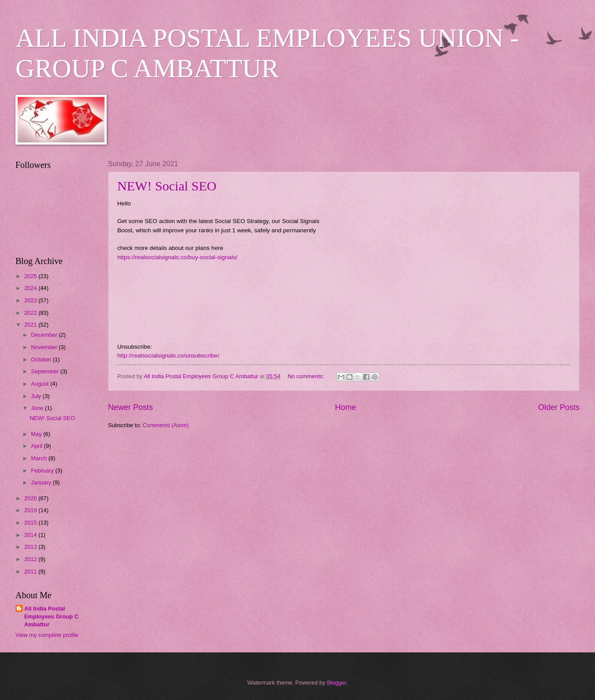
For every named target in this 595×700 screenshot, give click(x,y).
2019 (31, 510)
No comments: (307, 376)
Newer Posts (130, 407)
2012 (31, 559)
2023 (31, 300)
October (42, 359)
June (38, 408)
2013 (31, 547)
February (43, 471)
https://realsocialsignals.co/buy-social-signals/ (177, 257)
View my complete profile (47, 635)
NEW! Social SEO (167, 186)
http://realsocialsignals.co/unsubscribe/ (168, 356)
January (42, 482)
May (37, 434)
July (37, 396)
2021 (31, 325)
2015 (31, 523)
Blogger (337, 683)
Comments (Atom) (166, 425)
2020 (31, 498)
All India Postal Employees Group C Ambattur (51, 616)
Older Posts (559, 407)
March (39, 458)
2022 (31, 313)
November (45, 347)
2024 (31, 288)
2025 (31, 276)
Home (346, 407)
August (41, 384)
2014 (31, 535)
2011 (31, 572)
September (46, 371)
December (45, 335)
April (37, 446)
